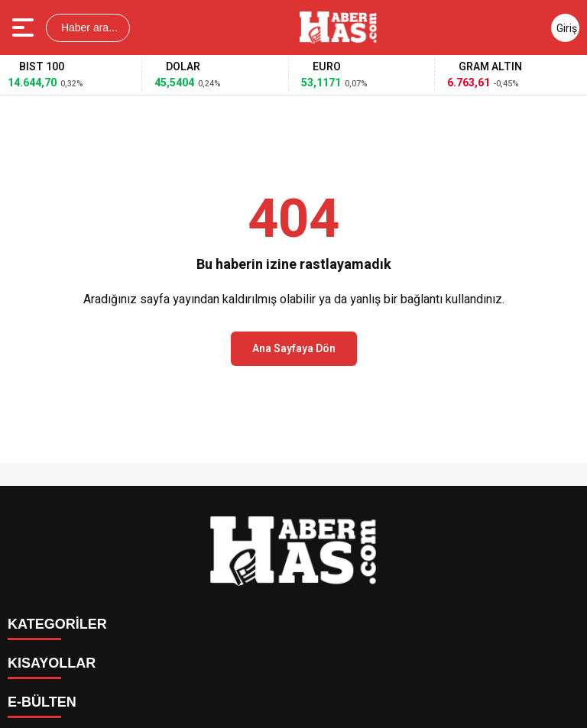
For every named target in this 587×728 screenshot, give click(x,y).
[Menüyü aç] (25, 28)
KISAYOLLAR (52, 663)
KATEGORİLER (57, 624)
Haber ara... (88, 28)
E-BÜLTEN (42, 702)
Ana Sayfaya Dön (294, 349)
